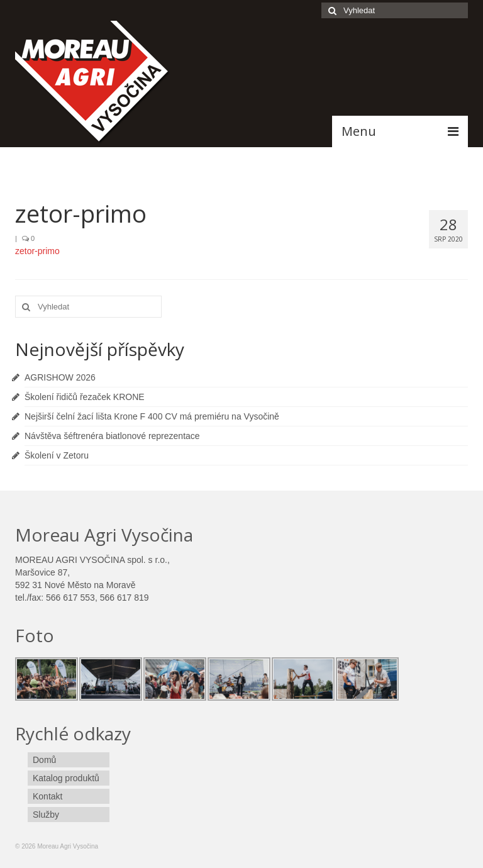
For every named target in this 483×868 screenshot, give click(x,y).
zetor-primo (37, 251)
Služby (46, 815)
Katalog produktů (66, 778)
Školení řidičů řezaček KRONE (85, 397)
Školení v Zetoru (57, 455)
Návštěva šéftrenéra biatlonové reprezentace (112, 436)
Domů (44, 760)
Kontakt (47, 796)
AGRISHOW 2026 (60, 377)
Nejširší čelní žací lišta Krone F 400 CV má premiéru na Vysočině (152, 416)
